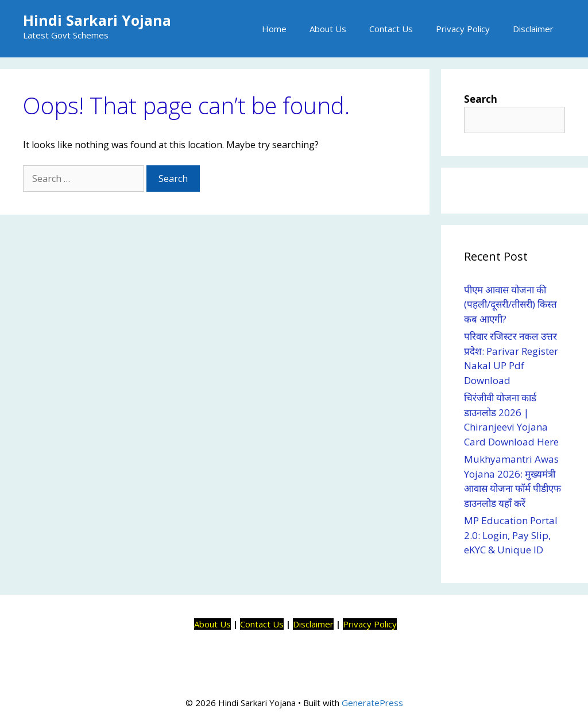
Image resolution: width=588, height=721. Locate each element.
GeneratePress (372, 703)
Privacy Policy (463, 29)
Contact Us (391, 29)
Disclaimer (533, 29)
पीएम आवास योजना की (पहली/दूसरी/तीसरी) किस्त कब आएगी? (510, 304)
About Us (328, 29)
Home (274, 29)
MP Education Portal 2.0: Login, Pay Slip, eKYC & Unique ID (511, 535)
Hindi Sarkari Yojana (97, 20)
